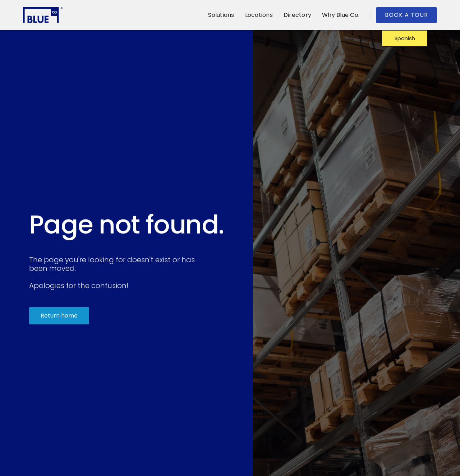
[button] (221, 15)
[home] (43, 15)
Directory (297, 15)
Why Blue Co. (341, 15)
